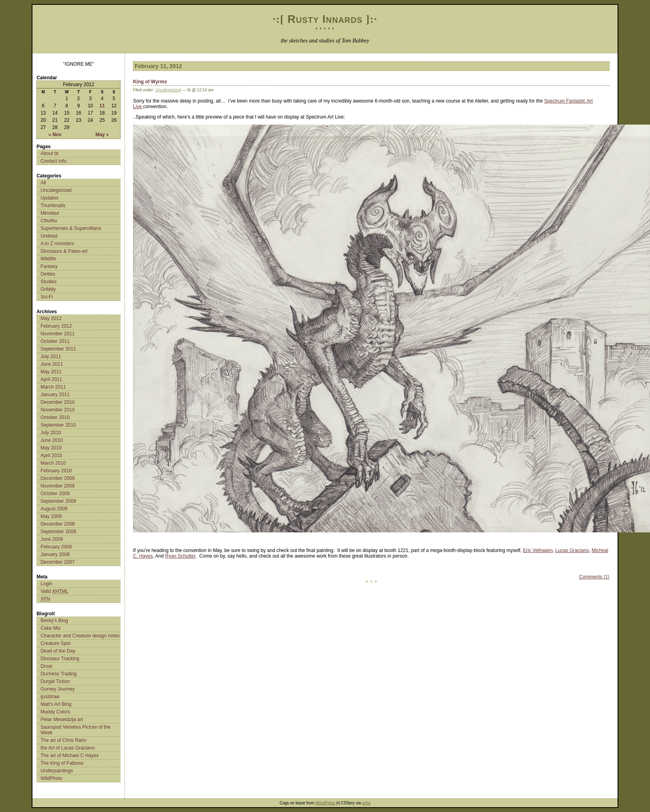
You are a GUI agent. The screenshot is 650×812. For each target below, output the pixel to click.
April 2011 (51, 379)
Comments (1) (594, 577)
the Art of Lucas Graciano (67, 748)
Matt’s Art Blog (56, 704)
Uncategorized (56, 190)
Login (46, 584)
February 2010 (56, 471)
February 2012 (56, 326)
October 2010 (55, 417)
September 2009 (58, 501)
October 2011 (55, 341)
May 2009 (51, 516)
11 (102, 106)
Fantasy (49, 266)
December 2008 (57, 524)
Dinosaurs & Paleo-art (64, 251)
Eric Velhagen (538, 550)
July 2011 (51, 357)
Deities (48, 274)
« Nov (55, 135)
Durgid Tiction (55, 681)
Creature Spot (55, 643)
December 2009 (57, 478)
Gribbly (48, 289)
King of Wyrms (150, 82)
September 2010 (58, 425)
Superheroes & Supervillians (71, 228)
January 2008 (55, 554)
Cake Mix (50, 628)
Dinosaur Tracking (60, 659)
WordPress (325, 803)
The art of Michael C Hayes (69, 756)
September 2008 (58, 532)
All (43, 183)
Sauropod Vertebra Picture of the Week (75, 730)
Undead (49, 236)
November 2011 (57, 334)
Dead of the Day (58, 651)
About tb (49, 153)
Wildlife (48, 259)
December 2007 (57, 562)
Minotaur (50, 213)
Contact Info (53, 161)
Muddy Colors (55, 712)
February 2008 (56, 547)
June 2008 (52, 539)
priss (366, 803)
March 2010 (53, 463)
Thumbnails (53, 206)
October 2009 (55, 494)
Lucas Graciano (572, 550)
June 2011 (52, 364)
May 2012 (51, 318)
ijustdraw (50, 697)
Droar (46, 666)
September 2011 (58, 349)
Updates (49, 198)
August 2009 (54, 509)
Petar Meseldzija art (62, 719)
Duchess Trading (58, 674)
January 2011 (55, 395)
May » (102, 135)
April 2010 (51, 455)
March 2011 (53, 387)
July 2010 (51, 433)
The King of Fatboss (62, 763)
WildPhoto (51, 778)
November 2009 (57, 486)
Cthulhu (49, 221)
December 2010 (57, 402)
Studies (48, 282)
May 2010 (51, 448)
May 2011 (51, 372)
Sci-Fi (47, 297)
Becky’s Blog (54, 621)
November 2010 (57, 410)
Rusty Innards (325, 19)
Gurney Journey (57, 689)
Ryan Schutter (180, 556)
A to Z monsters (57, 244)
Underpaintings (57, 771)
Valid (54, 591)
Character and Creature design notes (80, 636)
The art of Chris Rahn (63, 740)
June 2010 (52, 440)
